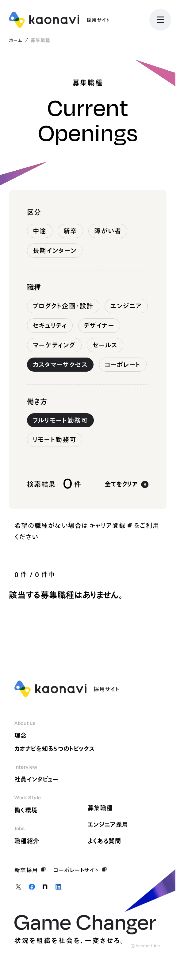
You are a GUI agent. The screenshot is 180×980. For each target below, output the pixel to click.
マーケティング (54, 345)
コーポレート (123, 365)
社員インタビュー (36, 779)
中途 (40, 231)
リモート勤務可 (55, 440)
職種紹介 (27, 841)
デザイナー (99, 325)
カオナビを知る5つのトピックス (55, 749)
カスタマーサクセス (60, 365)
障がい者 (108, 231)
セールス (105, 345)
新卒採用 (30, 870)
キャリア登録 (111, 525)
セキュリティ (50, 325)
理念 (21, 735)
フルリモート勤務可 (61, 420)
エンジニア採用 (108, 824)
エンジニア (126, 306)
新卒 (70, 231)
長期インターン (55, 251)
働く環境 (26, 810)
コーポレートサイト (80, 870)
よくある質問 (104, 841)
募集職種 (100, 808)
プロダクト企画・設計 (63, 306)
